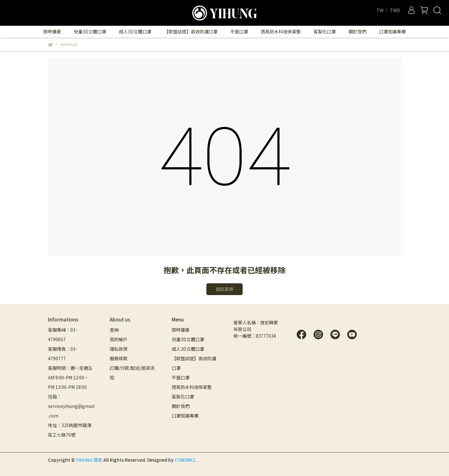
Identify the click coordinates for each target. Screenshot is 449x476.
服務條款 (119, 358)
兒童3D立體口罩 (90, 31)
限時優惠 (52, 31)
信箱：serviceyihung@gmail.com (71, 406)
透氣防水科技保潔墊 (281, 31)
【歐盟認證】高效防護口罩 (191, 31)
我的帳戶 (119, 339)
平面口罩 (239, 31)
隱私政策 (119, 349)
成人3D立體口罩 (135, 31)
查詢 (114, 330)
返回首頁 (224, 289)
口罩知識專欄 (392, 31)
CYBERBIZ (185, 460)
